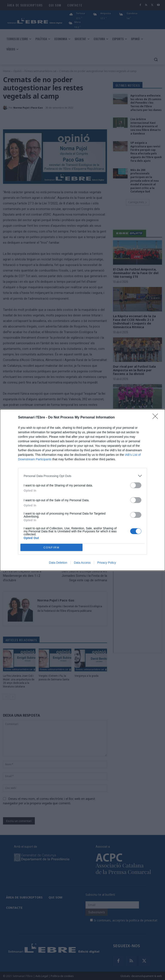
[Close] (157, 418)
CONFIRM (51, 547)
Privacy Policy (107, 563)
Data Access (82, 563)
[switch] (136, 485)
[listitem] (82, 476)
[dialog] (82, 490)
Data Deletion (58, 563)
